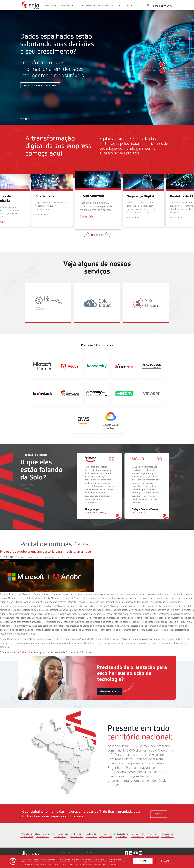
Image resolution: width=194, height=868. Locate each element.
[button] (21, 94)
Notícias (114, 5)
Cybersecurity (65, 5)
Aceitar (143, 861)
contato (121, 623)
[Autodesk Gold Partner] (152, 343)
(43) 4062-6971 (91, 819)
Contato (126, 5)
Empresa (66, 835)
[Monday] (97, 371)
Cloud (78, 5)
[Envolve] (70, 371)
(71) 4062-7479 (167, 819)
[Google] (111, 398)
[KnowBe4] (42, 371)
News (90, 835)
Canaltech (12, 632)
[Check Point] (124, 343)
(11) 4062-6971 (27, 819)
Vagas (64, 839)
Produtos (102, 5)
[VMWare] (152, 371)
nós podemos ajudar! (111, 673)
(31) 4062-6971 (60, 819)
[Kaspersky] (97, 343)
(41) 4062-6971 (76, 819)
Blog (89, 839)
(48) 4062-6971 (121, 819)
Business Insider (28, 632)
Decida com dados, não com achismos (43, 73)
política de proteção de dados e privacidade (102, 864)
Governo (65, 850)
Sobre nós (49, 5)
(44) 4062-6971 (106, 819)
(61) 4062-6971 (153, 819)
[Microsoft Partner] (42, 343)
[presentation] (162, 52)
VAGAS (159, 796)
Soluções (66, 847)
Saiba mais (42, 190)
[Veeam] (124, 371)
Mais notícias (82, 524)
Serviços (89, 5)
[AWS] (83, 398)
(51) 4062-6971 (137, 819)
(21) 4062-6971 (42, 819)
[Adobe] (70, 343)
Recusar (165, 861)
